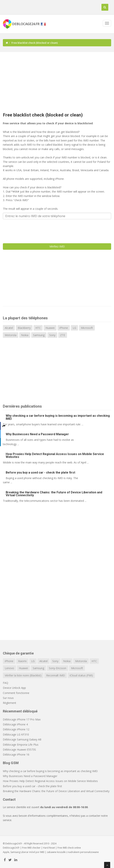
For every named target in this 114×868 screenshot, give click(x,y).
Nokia (25, 335)
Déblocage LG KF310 (16, 734)
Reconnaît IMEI (56, 675)
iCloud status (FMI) (81, 675)
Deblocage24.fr (11, 848)
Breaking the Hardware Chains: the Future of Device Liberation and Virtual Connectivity (54, 494)
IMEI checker (34, 848)
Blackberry (24, 328)
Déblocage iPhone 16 (16, 754)
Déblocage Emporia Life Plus (21, 745)
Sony (52, 335)
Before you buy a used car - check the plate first (40, 473)
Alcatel (9, 328)
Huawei (50, 328)
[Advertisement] (58, 81)
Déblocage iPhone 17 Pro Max (22, 719)
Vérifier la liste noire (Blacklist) (23, 675)
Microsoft (87, 328)
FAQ (6, 683)
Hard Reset (49, 848)
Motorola (11, 335)
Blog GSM (11, 763)
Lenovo (9, 668)
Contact (9, 799)
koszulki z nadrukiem (68, 852)
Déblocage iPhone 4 (15, 724)
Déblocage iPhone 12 (16, 729)
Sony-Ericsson (58, 668)
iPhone (64, 328)
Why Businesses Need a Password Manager (37, 434)
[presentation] (32, 230)
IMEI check (68, 848)
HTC (38, 328)
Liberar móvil (28, 852)
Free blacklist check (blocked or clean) (43, 115)
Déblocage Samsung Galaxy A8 (22, 739)
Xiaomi (22, 661)
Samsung (39, 335)
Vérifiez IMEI (57, 246)
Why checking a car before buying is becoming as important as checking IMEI (58, 417)
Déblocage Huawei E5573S (19, 750)
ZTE (63, 335)
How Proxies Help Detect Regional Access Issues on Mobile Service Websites (55, 455)
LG (74, 328)
